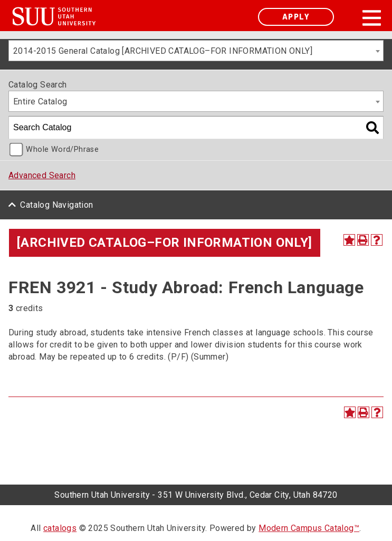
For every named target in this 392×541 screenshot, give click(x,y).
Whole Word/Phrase (62, 149)
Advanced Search (42, 175)
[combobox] (196, 51)
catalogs (60, 528)
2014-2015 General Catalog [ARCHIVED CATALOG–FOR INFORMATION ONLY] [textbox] (163, 51)
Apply (296, 17)
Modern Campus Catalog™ (309, 528)
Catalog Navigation (56, 205)
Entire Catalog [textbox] (40, 102)
